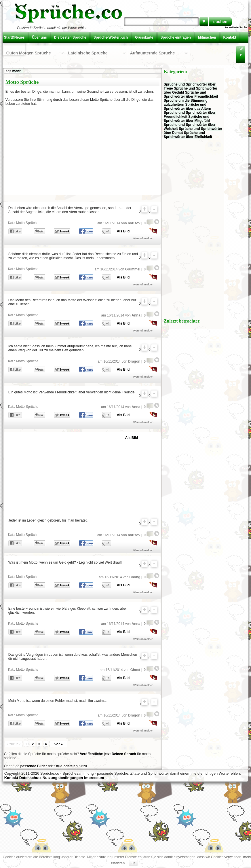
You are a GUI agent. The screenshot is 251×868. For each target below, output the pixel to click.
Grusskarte (144, 37)
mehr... (18, 71)
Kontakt (230, 37)
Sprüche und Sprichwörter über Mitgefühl (187, 119)
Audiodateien (67, 766)
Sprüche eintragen (176, 37)
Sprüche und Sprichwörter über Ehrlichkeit (188, 135)
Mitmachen (207, 37)
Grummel (133, 269)
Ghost (135, 670)
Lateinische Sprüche (88, 53)
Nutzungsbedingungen (63, 778)
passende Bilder (34, 766)
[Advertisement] (55, 151)
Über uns (39, 37)
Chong (135, 577)
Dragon (134, 361)
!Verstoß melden (143, 238)
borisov (134, 223)
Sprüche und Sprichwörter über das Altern (188, 107)
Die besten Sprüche (70, 37)
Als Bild (123, 231)
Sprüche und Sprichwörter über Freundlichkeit (191, 94)
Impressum (94, 778)
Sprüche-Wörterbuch (111, 37)
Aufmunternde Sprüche (153, 53)
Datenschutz (30, 778)
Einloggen (14, 49)
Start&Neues (14, 37)
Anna (136, 315)
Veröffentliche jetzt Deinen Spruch (108, 754)
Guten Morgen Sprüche (29, 53)
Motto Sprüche (27, 223)
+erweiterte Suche (236, 27)
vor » (59, 744)
